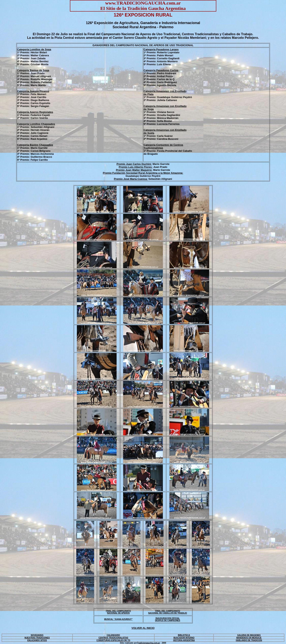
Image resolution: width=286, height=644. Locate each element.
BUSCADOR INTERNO (184, 638)
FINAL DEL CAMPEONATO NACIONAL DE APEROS (118, 612)
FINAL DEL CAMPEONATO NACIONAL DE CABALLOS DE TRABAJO (168, 612)
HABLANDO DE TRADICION (249, 640)
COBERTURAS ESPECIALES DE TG (113, 640)
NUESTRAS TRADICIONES (37, 638)
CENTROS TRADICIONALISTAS (113, 638)
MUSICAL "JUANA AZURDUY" (118, 619)
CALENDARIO (113, 635)
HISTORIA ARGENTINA (184, 640)
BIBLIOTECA (184, 635)
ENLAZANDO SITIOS (37, 640)
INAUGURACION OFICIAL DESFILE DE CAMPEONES (168, 619)
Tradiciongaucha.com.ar (148, 643)
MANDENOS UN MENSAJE (249, 638)
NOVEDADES (37, 635)
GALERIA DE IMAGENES (249, 635)
